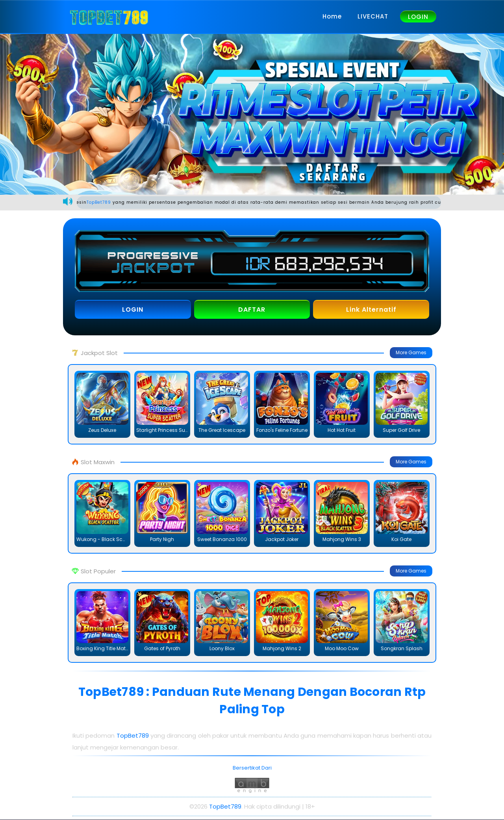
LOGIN (418, 17)
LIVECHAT (373, 16)
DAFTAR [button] (252, 310)
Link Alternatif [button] (371, 310)
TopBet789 (109, 203)
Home (332, 16)
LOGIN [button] (133, 310)
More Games (411, 353)
